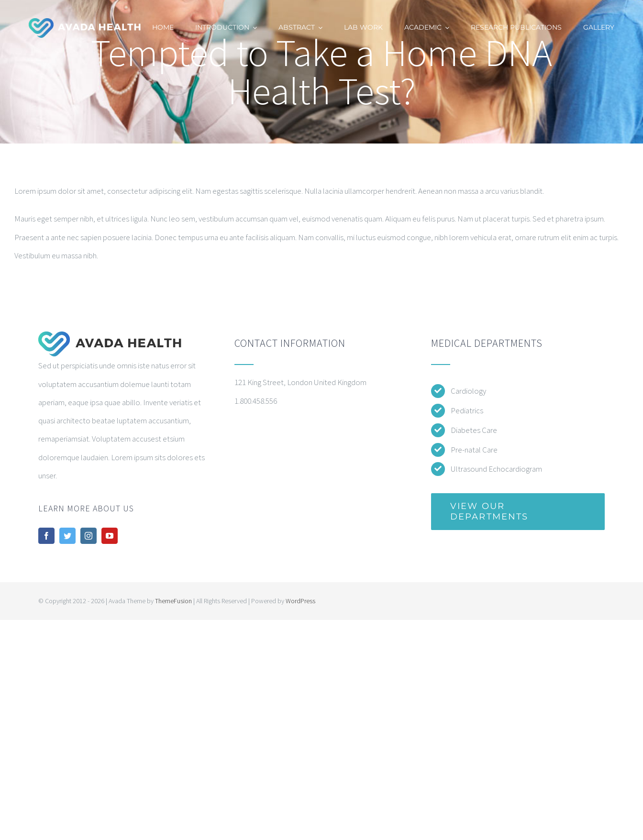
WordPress (300, 601)
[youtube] (110, 536)
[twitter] (67, 536)
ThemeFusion (173, 601)
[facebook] (46, 536)
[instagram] (89, 536)
